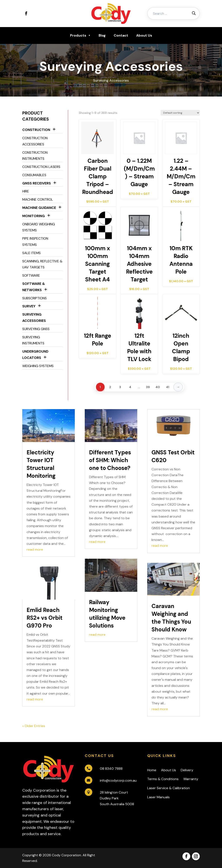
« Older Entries (34, 726)
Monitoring (34, 216)
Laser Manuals (158, 797)
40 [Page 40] (158, 387)
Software (31, 275)
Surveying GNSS (36, 329)
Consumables (34, 175)
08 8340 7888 (111, 769)
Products (78, 35)
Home (152, 770)
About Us (144, 35)
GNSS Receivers (37, 183)
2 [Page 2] (110, 387)
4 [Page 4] (130, 387)
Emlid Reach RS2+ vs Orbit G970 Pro (45, 618)
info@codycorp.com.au (118, 780)
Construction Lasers (41, 167)
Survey (29, 306)
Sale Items (31, 253)
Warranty (191, 779)
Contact (121, 35)
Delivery (187, 770)
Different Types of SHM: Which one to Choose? (110, 460)
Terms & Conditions (163, 779)
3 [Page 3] (120, 387)
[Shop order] (180, 113)
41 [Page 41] (168, 387)
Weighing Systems (38, 366)
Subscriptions (34, 298)
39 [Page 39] (148, 387)
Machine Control (38, 199)
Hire (26, 191)
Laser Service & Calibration (168, 788)
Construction (36, 130)
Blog (102, 35)
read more (35, 549)
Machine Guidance (39, 208)
